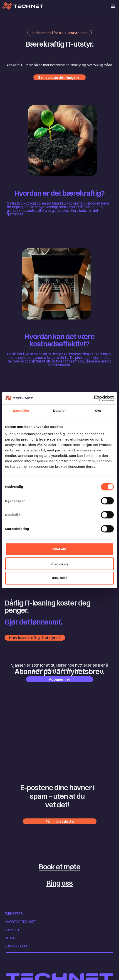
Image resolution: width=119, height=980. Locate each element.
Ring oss (59, 883)
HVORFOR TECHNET (20, 922)
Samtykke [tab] (21, 411)
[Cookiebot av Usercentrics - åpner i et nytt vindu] (94, 398)
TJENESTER (14, 913)
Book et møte (60, 867)
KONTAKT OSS (16, 946)
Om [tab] (98, 411)
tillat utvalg (59, 564)
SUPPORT (12, 930)
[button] (113, 6)
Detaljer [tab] (59, 411)
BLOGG (10, 938)
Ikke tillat (59, 578)
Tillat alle (59, 549)
